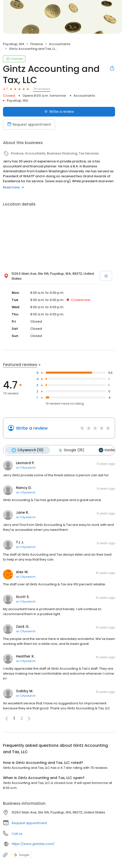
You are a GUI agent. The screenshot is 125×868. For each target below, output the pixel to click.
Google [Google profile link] (21, 855)
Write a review (32, 428)
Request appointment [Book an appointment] (29, 124)
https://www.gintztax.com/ (33, 844)
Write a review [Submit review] (59, 112)
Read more (14, 187)
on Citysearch (26, 468)
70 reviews (42, 89)
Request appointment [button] (29, 823)
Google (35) (71, 450)
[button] (29, 718)
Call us (17, 834)
